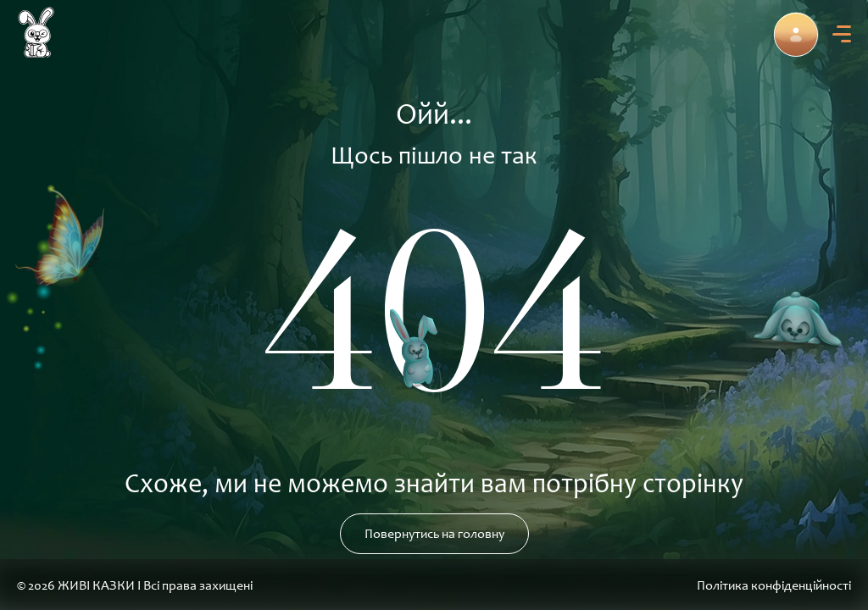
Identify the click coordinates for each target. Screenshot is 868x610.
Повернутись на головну (434, 534)
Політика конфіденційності (774, 585)
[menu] (842, 34)
